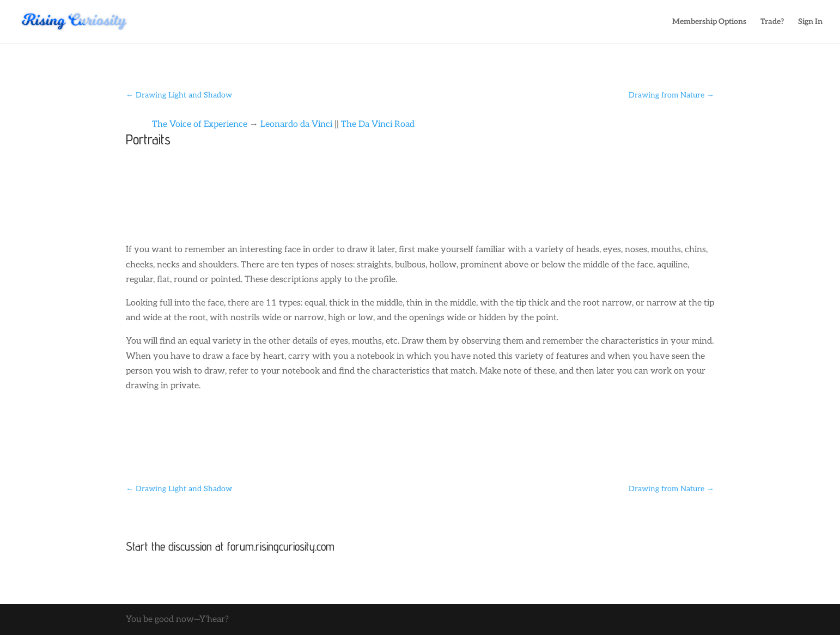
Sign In (810, 22)
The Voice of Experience (200, 124)
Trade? (772, 22)
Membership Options (709, 22)
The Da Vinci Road (378, 124)
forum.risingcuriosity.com (281, 546)
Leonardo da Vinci (296, 124)
